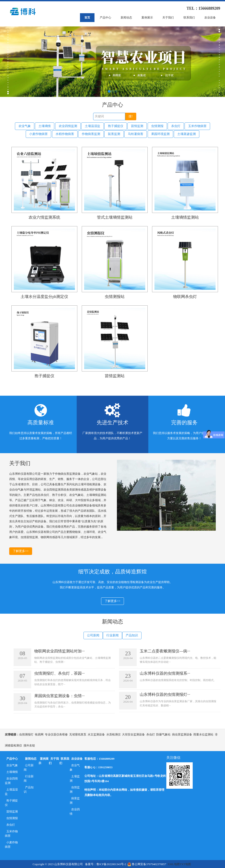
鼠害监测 (114, 134)
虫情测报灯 (26, 734)
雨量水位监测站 (203, 734)
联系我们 (189, 18)
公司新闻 (93, 635)
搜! (131, 116)
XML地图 (174, 864)
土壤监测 (75, 778)
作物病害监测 (91, 134)
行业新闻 (112, 635)
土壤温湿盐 (93, 126)
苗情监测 (137, 126)
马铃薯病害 (136, 134)
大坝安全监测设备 (133, 734)
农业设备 (210, 18)
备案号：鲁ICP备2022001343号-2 (106, 864)
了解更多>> (21, 551)
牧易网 (39, 734)
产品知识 (132, 635)
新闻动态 (126, 18)
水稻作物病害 (65, 134)
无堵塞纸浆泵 (78, 734)
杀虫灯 (176, 126)
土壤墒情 (45, 126)
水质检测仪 (113, 734)
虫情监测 (75, 789)
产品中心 (105, 18)
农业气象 (25, 126)
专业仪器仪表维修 (56, 734)
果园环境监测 (160, 134)
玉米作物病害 (197, 126)
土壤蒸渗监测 (187, 134)
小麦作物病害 (38, 134)
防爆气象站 (163, 734)
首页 (87, 18)
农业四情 (75, 811)
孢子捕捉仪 (116, 126)
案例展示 (147, 18)
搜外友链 (29, 745)
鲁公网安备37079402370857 (147, 864)
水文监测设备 (96, 734)
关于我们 (168, 18)
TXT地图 (185, 864)
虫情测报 (157, 126)
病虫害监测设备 (182, 734)
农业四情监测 (68, 126)
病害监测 (75, 800)
